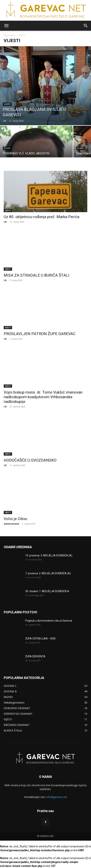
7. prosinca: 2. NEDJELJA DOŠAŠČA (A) (48, 573)
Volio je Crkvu (15, 519)
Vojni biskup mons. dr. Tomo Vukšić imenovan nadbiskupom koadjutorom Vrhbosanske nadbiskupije (43, 397)
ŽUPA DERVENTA (35, 656)
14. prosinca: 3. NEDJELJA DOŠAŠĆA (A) (49, 555)
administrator (12, 524)
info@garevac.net (57, 797)
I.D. (5, 121)
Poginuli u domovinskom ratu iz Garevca (49, 621)
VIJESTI (7, 104)
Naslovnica (9, 35)
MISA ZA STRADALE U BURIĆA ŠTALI (36, 275)
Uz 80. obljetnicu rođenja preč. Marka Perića (42, 217)
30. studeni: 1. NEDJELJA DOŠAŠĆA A (47, 591)
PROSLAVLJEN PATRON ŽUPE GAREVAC (40, 334)
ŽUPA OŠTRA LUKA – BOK (40, 639)
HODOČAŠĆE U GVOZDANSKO (30, 460)
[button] (6, 26)
